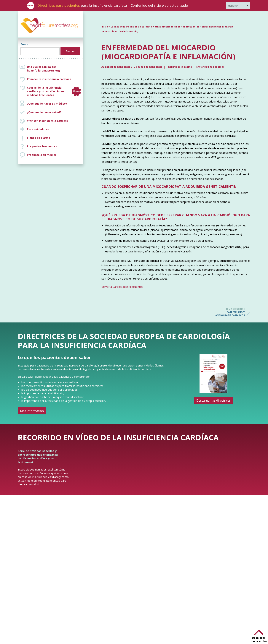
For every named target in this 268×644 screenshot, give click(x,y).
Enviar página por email (210, 67)
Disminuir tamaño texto (148, 67)
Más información (32, 411)
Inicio (105, 27)
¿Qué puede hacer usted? (44, 112)
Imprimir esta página (179, 67)
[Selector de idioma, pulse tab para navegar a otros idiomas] (238, 5)
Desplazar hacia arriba (259, 640)
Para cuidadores (38, 129)
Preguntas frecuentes (42, 146)
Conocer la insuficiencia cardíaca (49, 79)
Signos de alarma (39, 138)
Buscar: (25, 44)
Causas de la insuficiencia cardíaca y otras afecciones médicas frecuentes (54, 91)
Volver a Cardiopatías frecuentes (122, 287)
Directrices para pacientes (59, 5)
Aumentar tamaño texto (116, 67)
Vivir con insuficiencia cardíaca (48, 121)
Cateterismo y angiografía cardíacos (230, 312)
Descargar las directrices (213, 400)
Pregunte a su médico (42, 155)
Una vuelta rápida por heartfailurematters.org (43, 69)
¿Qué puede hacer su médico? (47, 104)
